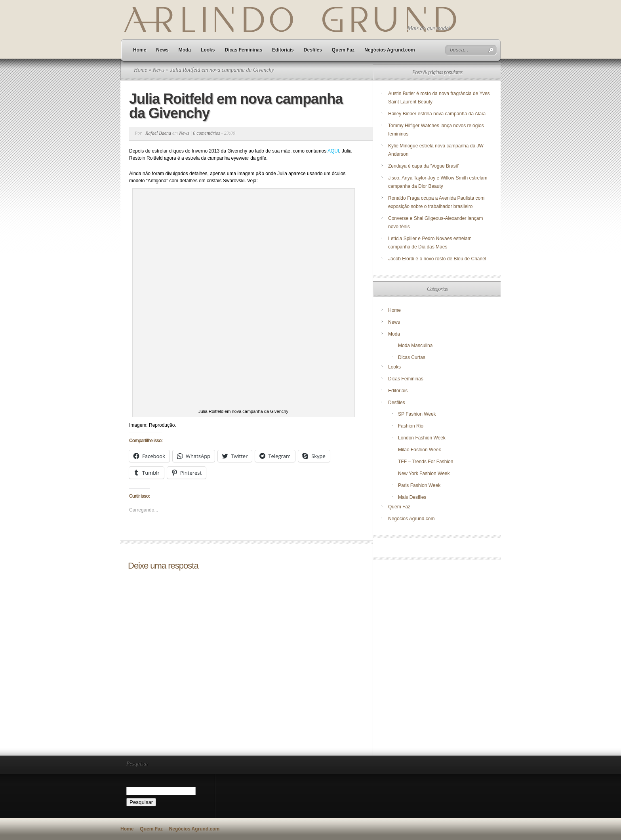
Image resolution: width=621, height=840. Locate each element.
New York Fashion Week (424, 473)
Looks (208, 50)
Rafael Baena (158, 133)
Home (140, 50)
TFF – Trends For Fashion (426, 462)
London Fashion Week (422, 438)
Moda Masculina (415, 346)
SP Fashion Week (417, 414)
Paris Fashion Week (419, 485)
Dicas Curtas (412, 357)
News (162, 50)
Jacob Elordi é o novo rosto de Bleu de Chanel (437, 259)
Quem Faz (343, 50)
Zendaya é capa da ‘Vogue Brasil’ (424, 166)
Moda (185, 50)
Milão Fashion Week (420, 450)
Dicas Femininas (243, 50)
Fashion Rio (411, 426)
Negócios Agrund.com (390, 50)
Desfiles (313, 50)
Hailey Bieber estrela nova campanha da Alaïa (437, 114)
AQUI (333, 151)
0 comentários (206, 133)
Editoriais (283, 50)
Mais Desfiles (412, 497)
